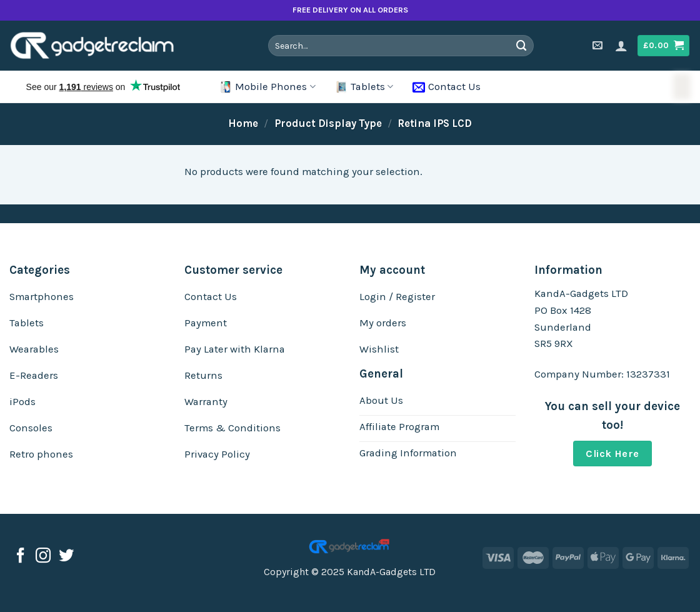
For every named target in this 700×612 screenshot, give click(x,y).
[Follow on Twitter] (66, 557)
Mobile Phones (267, 87)
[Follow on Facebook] (21, 557)
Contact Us (447, 87)
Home (243, 123)
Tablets (364, 87)
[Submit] (522, 45)
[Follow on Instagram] (43, 557)
